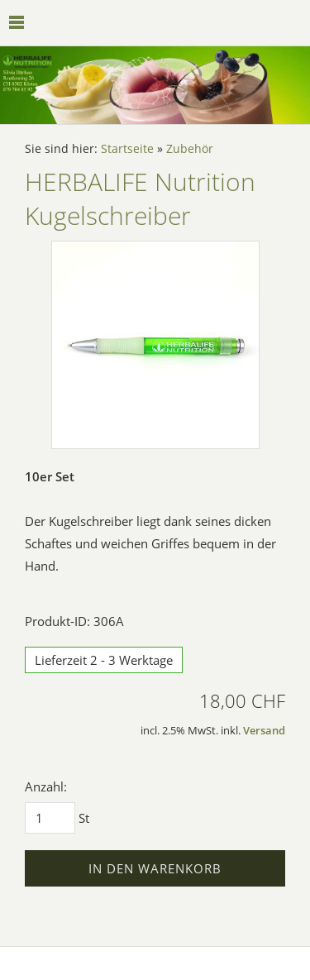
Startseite (127, 149)
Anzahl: (46, 786)
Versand (264, 731)
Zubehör (190, 149)
